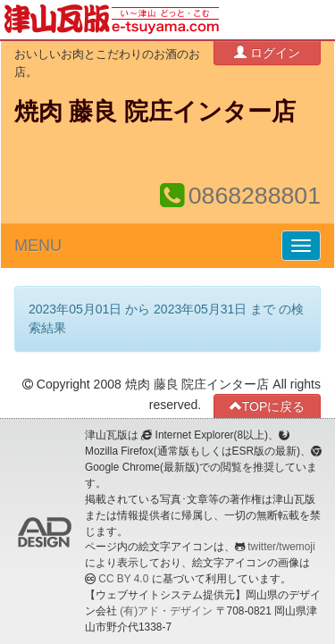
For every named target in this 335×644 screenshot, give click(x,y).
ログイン (267, 52)
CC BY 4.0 (123, 579)
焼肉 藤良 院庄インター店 (155, 112)
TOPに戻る (268, 406)
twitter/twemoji (281, 547)
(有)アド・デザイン (166, 611)
